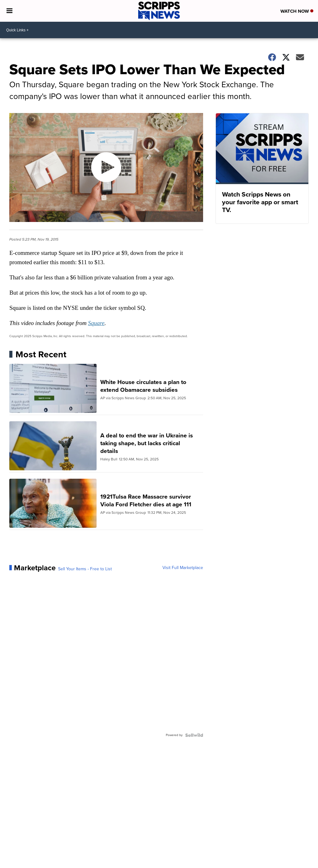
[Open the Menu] (9, 11)
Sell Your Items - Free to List (85, 569)
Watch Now (297, 11)
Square (96, 323)
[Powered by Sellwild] (194, 735)
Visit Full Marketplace (183, 568)
